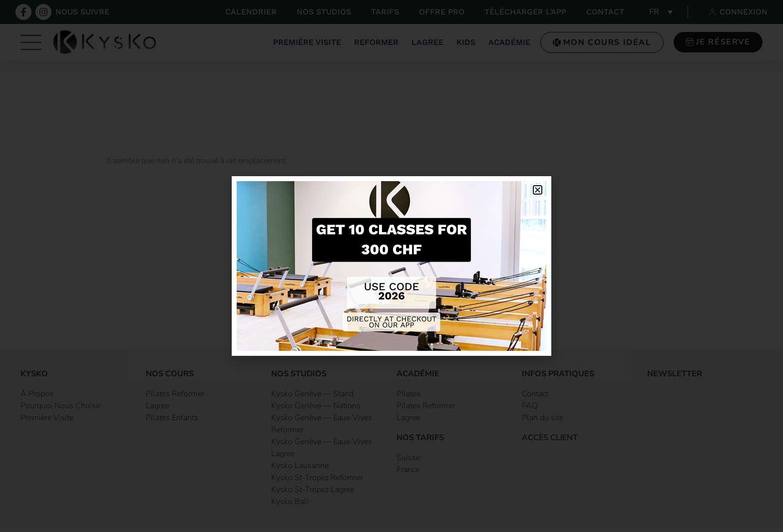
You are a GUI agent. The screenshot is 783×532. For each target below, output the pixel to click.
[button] (538, 190)
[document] (391, 266)
